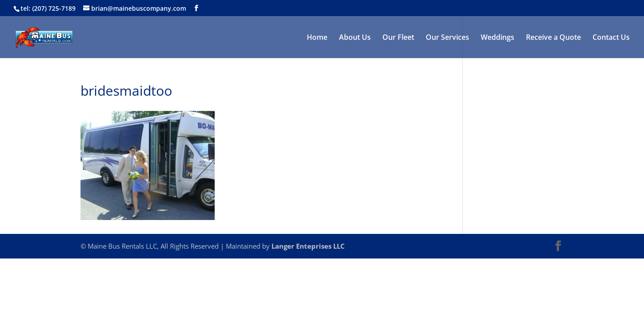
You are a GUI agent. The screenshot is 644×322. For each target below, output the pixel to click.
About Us (355, 38)
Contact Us (611, 38)
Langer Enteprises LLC (308, 246)
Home (317, 38)
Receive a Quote (553, 38)
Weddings (498, 38)
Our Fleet (398, 38)
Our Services (447, 38)
